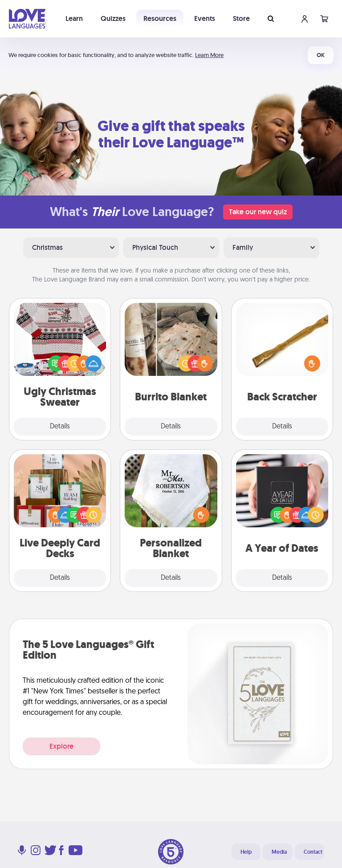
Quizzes (113, 18)
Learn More (209, 55)
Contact (313, 852)
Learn (74, 18)
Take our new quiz (258, 212)
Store (241, 18)
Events (205, 18)
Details (60, 427)
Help (246, 852)
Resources (160, 18)
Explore (61, 746)
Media (279, 852)
